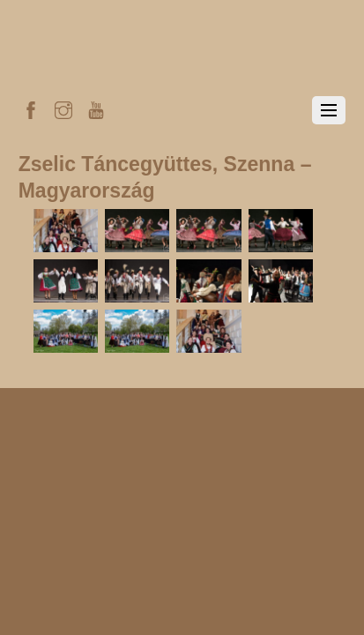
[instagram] (63, 108)
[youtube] (96, 108)
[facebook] (31, 108)
